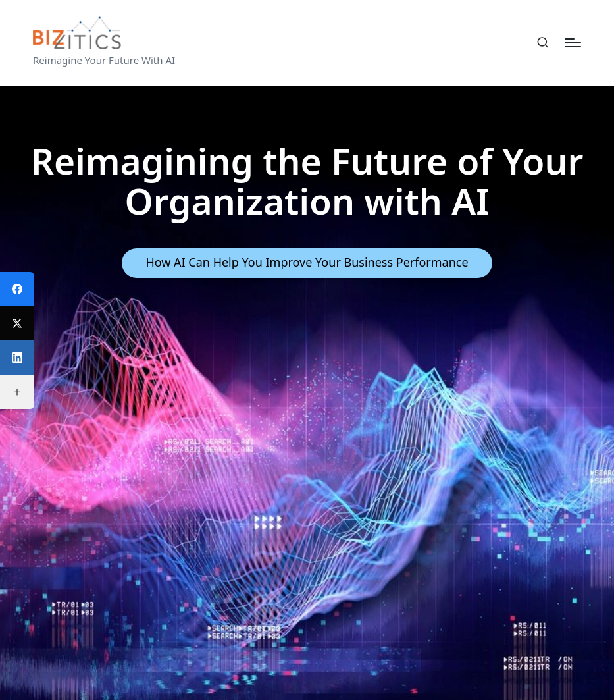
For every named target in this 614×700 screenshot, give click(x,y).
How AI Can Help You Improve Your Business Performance (307, 262)
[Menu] (573, 43)
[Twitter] (17, 323)
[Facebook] (17, 289)
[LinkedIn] (17, 358)
